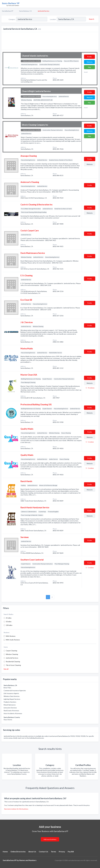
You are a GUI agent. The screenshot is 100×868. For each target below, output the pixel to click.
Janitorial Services (12, 658)
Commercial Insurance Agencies (15, 690)
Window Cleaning (12, 654)
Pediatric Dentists (10, 702)
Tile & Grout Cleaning (13, 665)
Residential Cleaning (13, 662)
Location (53, 19)
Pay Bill (71, 852)
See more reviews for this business (16, 809)
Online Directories (18, 852)
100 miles (9, 625)
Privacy (62, 852)
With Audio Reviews (13, 640)
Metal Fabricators (10, 705)
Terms (53, 852)
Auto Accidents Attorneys (13, 713)
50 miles (9, 622)
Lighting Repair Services (12, 699)
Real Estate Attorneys (11, 711)
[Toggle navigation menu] (97, 4)
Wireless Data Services (12, 696)
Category (12, 19)
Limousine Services (10, 708)
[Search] (91, 19)
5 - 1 (90, 442)
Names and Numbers (28, 860)
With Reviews (11, 636)
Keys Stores (8, 720)
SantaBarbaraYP (8, 11)
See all (6, 669)
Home (5, 852)
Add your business (50, 839)
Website (90, 62)
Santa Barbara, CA (25, 11)
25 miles (9, 618)
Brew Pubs (7, 688)
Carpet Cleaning (11, 651)
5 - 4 (90, 388)
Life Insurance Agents (11, 693)
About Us (32, 852)
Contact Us (43, 852)
